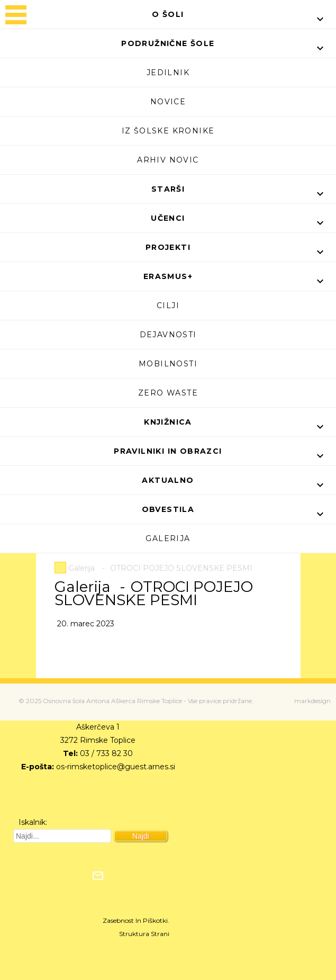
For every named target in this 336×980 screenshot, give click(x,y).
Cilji (168, 305)
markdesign (312, 701)
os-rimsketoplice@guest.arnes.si (116, 767)
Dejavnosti (168, 335)
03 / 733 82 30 (106, 753)
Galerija (168, 538)
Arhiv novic (168, 160)
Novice (168, 102)
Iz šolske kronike (168, 131)
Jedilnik (168, 73)
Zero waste (168, 393)
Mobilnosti (168, 364)
